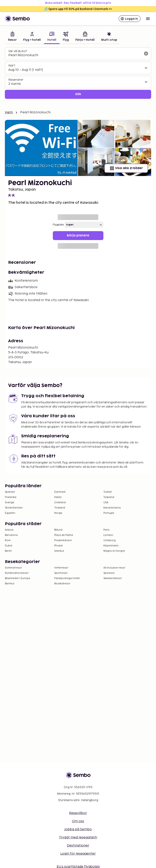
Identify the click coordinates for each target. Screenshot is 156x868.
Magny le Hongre (114, 551)
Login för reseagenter (78, 854)
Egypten (10, 513)
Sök (78, 94)
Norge (58, 513)
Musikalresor (62, 584)
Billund (58, 530)
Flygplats (58, 225)
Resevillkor (78, 813)
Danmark (60, 492)
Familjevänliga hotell (67, 578)
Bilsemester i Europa (17, 578)
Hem (9, 112)
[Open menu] (148, 19)
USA (106, 503)
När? (12, 66)
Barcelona (11, 535)
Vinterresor (61, 568)
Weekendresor (113, 578)
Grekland (60, 503)
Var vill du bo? (18, 51)
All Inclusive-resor (114, 568)
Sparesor (109, 573)
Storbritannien (14, 508)
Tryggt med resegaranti (78, 837)
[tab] (12, 37)
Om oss (78, 821)
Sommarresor (13, 568)
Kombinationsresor (17, 573)
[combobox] (75, 55)
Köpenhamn (111, 546)
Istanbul (59, 551)
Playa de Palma (64, 535)
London (108, 535)
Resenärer (16, 80)
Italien (58, 497)
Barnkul (10, 584)
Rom (8, 540)
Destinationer (78, 846)
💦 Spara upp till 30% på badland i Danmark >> (78, 9)
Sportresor (61, 573)
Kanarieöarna (112, 508)
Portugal (109, 513)
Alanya (9, 530)
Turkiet (108, 492)
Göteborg (109, 540)
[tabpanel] (78, 73)
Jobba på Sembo (78, 829)
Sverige (10, 503)
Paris (106, 530)
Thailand (60, 508)
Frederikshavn (63, 540)
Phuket (58, 546)
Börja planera (78, 236)
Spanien (10, 492)
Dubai (9, 546)
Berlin (8, 551)
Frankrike (11, 497)
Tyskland (109, 497)
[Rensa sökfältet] (146, 54)
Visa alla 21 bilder (126, 168)
